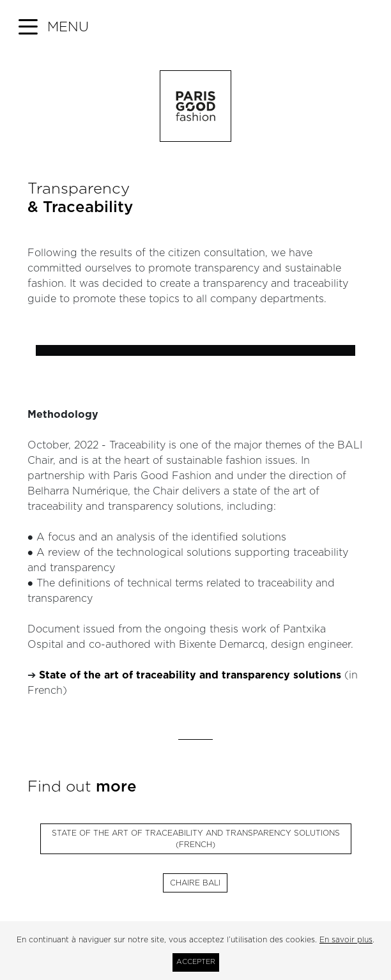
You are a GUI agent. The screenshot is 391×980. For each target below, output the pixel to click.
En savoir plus (346, 940)
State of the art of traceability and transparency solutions (190, 675)
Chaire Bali (195, 883)
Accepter (196, 962)
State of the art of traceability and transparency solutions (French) (195, 839)
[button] (54, 27)
